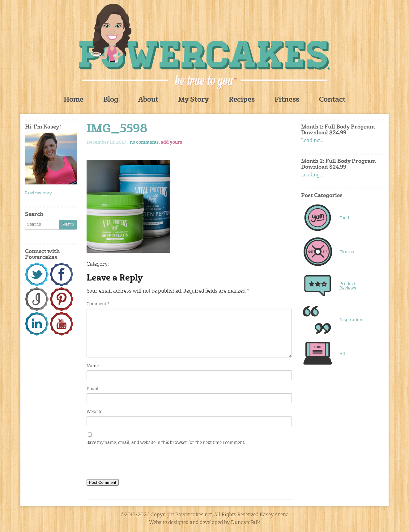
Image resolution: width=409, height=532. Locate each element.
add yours (171, 142)
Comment (98, 304)
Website (94, 412)
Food (344, 218)
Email (92, 389)
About (148, 100)
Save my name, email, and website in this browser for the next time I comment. (166, 443)
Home (74, 100)
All (342, 354)
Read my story (38, 193)
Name (93, 366)
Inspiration (351, 320)
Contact (332, 100)
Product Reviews (348, 286)
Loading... (312, 141)
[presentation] (134, 464)
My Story (194, 100)
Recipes (242, 100)
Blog (111, 100)
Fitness (287, 100)
